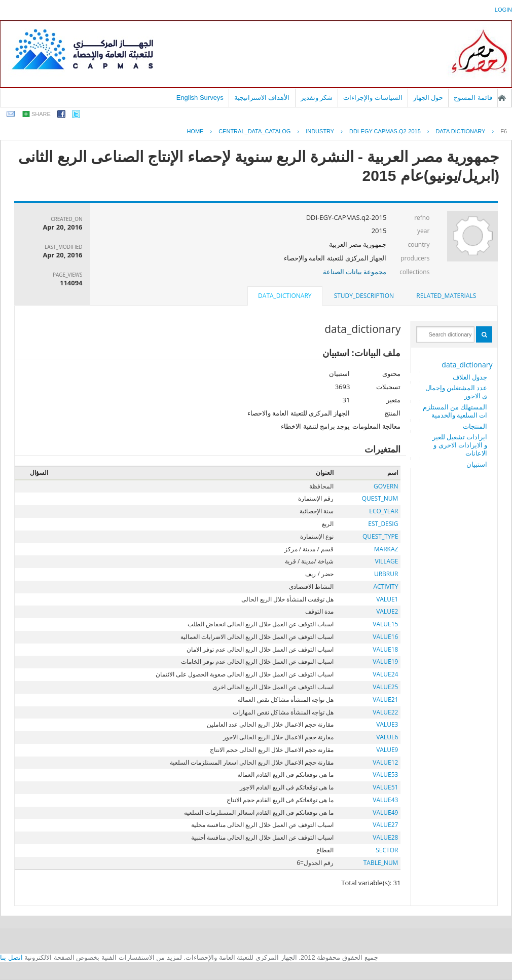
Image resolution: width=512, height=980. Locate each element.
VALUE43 (385, 800)
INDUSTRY (320, 131)
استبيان (477, 464)
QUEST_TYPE (380, 536)
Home (195, 131)
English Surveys (200, 98)
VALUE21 (385, 700)
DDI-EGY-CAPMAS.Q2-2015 (385, 131)
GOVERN (386, 486)
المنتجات (475, 426)
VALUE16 (385, 637)
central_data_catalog (254, 131)
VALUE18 (385, 649)
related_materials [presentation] (446, 296)
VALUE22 (385, 712)
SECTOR (387, 850)
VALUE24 (385, 674)
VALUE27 (385, 825)
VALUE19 (385, 662)
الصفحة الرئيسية (502, 98)
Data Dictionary (461, 131)
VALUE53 (385, 775)
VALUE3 (387, 724)
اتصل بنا (11, 957)
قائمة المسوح (473, 98)
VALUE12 (385, 762)
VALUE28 (385, 837)
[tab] (446, 296)
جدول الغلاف (470, 377)
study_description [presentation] (364, 296)
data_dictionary (467, 365)
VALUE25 (385, 687)
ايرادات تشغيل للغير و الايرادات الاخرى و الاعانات (460, 445)
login (503, 10)
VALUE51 (385, 787)
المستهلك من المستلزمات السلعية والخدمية (455, 411)
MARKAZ (386, 549)
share (41, 114)
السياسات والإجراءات (373, 98)
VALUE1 (387, 599)
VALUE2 (387, 611)
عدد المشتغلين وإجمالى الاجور (456, 392)
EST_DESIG (383, 524)
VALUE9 (387, 750)
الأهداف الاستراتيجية (262, 98)
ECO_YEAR (383, 511)
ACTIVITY (386, 587)
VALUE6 (387, 737)
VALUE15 (385, 624)
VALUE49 (385, 813)
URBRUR (386, 574)
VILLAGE (386, 561)
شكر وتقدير (317, 98)
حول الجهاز (428, 98)
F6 (504, 131)
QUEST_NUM (380, 498)
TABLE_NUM (381, 863)
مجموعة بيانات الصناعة (355, 272)
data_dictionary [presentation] (285, 296)
